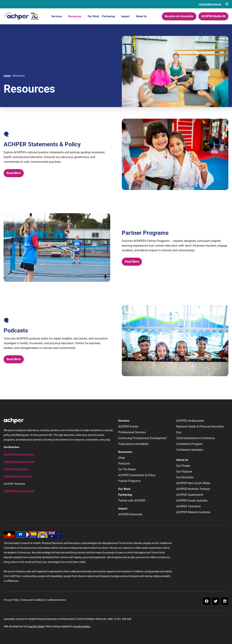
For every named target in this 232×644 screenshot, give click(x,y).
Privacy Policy (11, 600)
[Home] (22, 16)
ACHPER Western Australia (19, 491)
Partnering (108, 16)
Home (7, 76)
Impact (125, 16)
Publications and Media (133, 444)
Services (57, 16)
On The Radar (127, 469)
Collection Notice (56, 600)
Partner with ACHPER (132, 501)
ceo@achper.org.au (210, 4)
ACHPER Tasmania (188, 506)
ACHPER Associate (130, 514)
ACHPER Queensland (16, 469)
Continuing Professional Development (142, 438)
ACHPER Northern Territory (19, 462)
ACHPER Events (128, 427)
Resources (75, 16)
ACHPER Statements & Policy (137, 475)
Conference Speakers (190, 450)
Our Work (93, 16)
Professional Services (132, 432)
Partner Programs (129, 481)
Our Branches (185, 477)
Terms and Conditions (33, 600)
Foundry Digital (36, 626)
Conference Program (189, 444)
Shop (122, 458)
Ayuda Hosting (82, 626)
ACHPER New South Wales (19, 454)
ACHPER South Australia (18, 476)
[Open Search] (227, 4)
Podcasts (124, 464)
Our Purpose (184, 472)
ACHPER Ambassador (190, 421)
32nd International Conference (195, 438)
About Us (141, 16)
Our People (183, 466)
